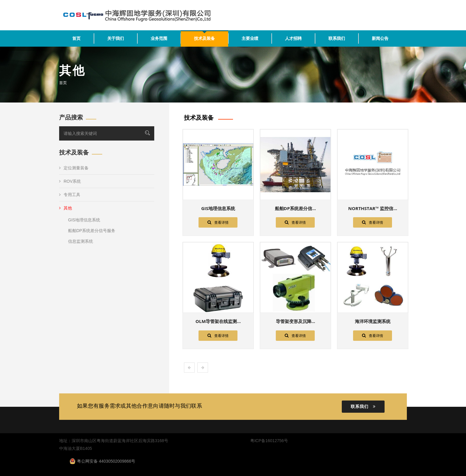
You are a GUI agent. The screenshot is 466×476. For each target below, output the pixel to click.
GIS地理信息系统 (84, 220)
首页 (76, 38)
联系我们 (337, 38)
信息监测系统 (81, 241)
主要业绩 (250, 38)
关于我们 (116, 38)
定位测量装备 (74, 168)
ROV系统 (70, 181)
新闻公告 (380, 38)
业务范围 (159, 38)
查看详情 (218, 222)
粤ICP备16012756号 (269, 441)
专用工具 (70, 195)
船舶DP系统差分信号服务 (92, 231)
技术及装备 (204, 38)
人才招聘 (293, 38)
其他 (66, 208)
